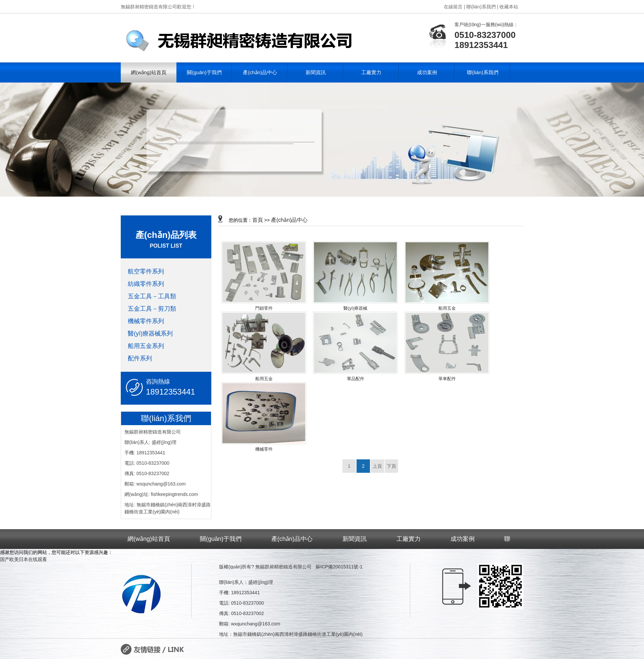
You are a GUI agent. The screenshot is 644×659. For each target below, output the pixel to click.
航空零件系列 (146, 271)
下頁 (391, 466)
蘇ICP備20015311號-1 (339, 567)
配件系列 (140, 358)
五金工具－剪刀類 (152, 309)
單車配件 (447, 379)
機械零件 (264, 449)
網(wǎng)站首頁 (149, 72)
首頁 (258, 220)
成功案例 (427, 72)
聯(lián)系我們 (482, 72)
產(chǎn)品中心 (260, 72)
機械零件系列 (146, 321)
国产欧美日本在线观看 (23, 559)
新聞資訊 (316, 72)
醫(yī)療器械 (355, 308)
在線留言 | (454, 7)
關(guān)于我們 (204, 72)
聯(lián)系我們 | (482, 7)
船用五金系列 (146, 346)
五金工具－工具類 (152, 296)
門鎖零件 (264, 308)
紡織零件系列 (146, 284)
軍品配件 (356, 379)
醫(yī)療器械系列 (150, 334)
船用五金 (447, 308)
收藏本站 (509, 7)
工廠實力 (371, 72)
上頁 (377, 466)
